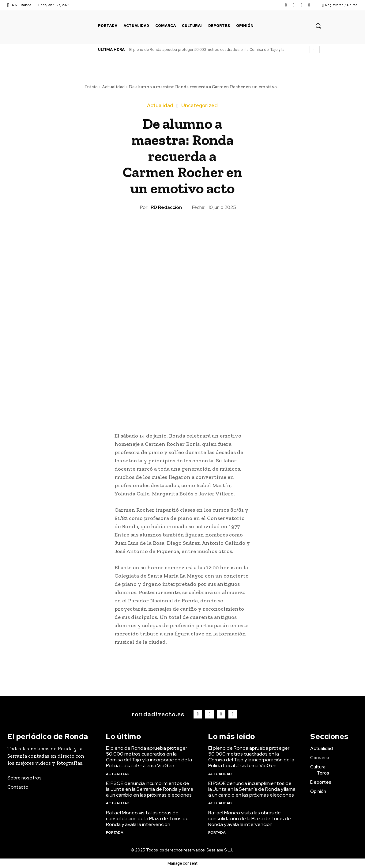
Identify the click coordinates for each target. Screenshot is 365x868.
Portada (115, 832)
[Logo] (156, 714)
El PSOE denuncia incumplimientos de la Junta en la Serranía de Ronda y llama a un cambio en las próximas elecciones (150, 789)
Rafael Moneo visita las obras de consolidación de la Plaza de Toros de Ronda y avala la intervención (147, 819)
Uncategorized (199, 106)
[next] (323, 49)
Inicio (91, 87)
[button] (318, 26)
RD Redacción (166, 207)
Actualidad (113, 87)
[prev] (313, 49)
